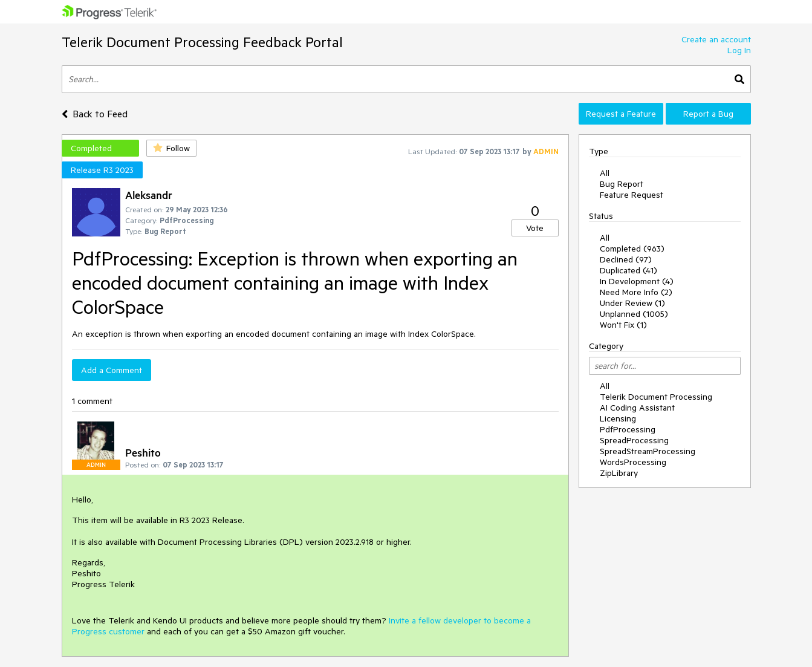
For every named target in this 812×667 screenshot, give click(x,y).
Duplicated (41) (628, 270)
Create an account (716, 39)
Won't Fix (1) (623, 325)
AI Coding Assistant (637, 408)
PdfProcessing (628, 429)
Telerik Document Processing (656, 397)
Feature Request (632, 195)
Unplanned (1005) (634, 314)
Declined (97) (626, 259)
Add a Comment (112, 370)
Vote (535, 228)
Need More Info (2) (636, 292)
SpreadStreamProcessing (648, 451)
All (605, 173)
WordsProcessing (633, 462)
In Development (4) (637, 281)
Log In (739, 50)
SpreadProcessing (634, 440)
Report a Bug (708, 114)
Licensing (618, 418)
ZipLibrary (619, 473)
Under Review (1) (632, 303)
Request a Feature (621, 114)
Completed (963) (632, 249)
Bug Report (622, 184)
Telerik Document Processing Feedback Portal (202, 42)
